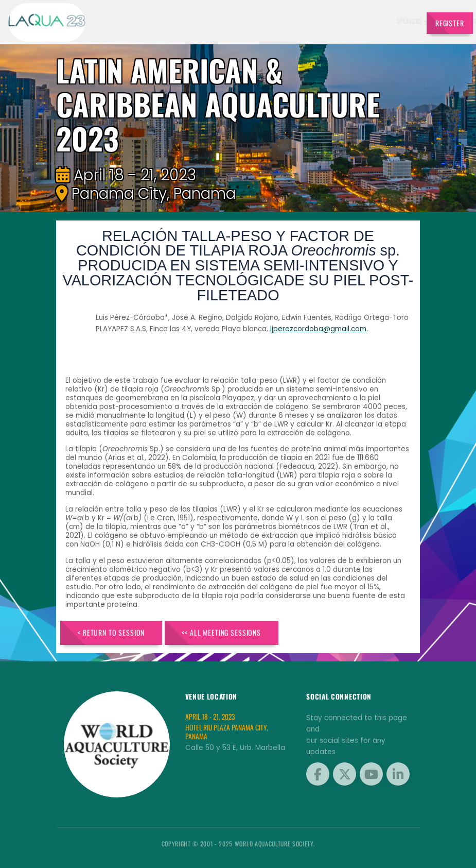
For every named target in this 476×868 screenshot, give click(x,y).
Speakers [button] (192, 21)
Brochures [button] (367, 21)
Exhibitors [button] (230, 21)
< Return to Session (111, 632)
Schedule (267, 21)
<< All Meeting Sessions (221, 632)
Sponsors (299, 21)
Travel (401, 21)
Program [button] (330, 21)
